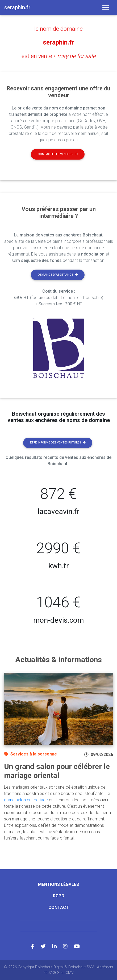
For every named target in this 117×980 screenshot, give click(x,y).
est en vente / (59, 56)
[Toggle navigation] (106, 7)
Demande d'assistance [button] (58, 275)
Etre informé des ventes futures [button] (58, 443)
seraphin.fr (59, 42)
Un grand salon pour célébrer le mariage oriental (57, 771)
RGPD (59, 896)
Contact (59, 908)
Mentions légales (59, 884)
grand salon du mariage (26, 800)
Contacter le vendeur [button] (58, 154)
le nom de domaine (59, 29)
